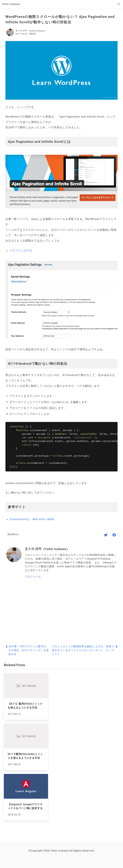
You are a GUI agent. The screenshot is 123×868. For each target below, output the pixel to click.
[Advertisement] (61, 612)
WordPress (13, 534)
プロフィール (33, 577)
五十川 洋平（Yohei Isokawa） (31, 31)
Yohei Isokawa (11, 4)
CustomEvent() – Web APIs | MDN (32, 519)
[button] (119, 4)
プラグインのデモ (21, 251)
